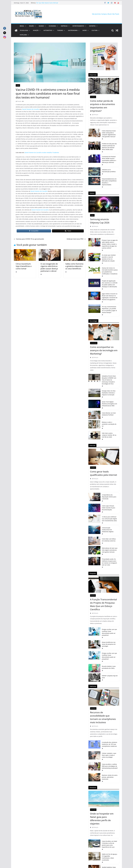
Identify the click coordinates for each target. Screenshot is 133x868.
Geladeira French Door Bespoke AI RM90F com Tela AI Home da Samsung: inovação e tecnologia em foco (109, 380)
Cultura (95, 30)
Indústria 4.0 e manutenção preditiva (109, 171)
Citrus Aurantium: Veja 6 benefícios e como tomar (24, 266)
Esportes (92, 26)
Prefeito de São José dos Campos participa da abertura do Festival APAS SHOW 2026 (109, 147)
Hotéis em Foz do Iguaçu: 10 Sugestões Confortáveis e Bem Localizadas (110, 857)
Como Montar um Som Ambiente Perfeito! (109, 414)
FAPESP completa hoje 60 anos (110, 677)
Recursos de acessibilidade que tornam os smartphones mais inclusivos (103, 717)
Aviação (36, 30)
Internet (93, 468)
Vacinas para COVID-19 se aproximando (29, 239)
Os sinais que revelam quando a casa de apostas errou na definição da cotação (109, 258)
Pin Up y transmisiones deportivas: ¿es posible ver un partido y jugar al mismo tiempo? (109, 310)
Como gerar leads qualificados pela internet (104, 473)
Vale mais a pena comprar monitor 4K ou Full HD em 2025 (109, 435)
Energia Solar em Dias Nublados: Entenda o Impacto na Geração (109, 393)
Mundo (41, 26)
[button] (25, 26)
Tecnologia (24, 30)
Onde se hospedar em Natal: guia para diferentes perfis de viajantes (102, 819)
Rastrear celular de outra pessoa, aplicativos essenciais (110, 777)
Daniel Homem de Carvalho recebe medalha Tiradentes (42, 153)
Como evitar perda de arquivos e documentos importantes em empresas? (103, 106)
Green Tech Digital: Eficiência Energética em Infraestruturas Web (109, 404)
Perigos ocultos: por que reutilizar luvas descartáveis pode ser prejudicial (109, 632)
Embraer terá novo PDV (76, 239)
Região (31, 26)
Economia (52, 26)
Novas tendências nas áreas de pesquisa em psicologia (109, 644)
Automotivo (48, 30)
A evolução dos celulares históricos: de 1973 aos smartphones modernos (109, 744)
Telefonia (93, 708)
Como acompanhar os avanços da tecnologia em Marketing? (104, 350)
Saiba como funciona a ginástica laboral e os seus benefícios (74, 266)
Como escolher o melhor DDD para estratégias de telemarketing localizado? (110, 766)
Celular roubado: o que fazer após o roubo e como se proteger (109, 755)
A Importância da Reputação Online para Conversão (109, 497)
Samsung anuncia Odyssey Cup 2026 (100, 221)
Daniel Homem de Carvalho (31, 109)
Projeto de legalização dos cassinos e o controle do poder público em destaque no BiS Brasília (110, 284)
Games (92, 215)
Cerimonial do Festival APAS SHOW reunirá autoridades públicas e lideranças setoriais (109, 159)
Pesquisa (93, 595)
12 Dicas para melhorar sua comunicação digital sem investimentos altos (109, 519)
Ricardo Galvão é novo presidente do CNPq (109, 667)
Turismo (60, 30)
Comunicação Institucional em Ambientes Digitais (108, 530)
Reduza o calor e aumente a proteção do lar (109, 424)
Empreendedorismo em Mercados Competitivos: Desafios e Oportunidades (109, 182)
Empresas (64, 26)
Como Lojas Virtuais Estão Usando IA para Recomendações (108, 508)
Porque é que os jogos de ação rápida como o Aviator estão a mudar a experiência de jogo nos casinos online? (110, 244)
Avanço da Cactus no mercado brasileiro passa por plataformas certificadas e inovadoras (110, 271)
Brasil (22, 26)
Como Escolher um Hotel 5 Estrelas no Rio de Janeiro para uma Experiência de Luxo (109, 844)
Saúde (85, 30)
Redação (19, 101)
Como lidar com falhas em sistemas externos (109, 540)
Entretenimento (78, 26)
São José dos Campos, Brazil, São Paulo (106, 14)
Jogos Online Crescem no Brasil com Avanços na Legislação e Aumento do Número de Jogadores (110, 297)
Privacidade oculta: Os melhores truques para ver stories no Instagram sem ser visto (109, 562)
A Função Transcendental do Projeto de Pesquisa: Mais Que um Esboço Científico (103, 604)
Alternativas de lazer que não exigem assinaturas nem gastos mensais (110, 550)
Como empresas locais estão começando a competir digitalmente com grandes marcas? (109, 134)
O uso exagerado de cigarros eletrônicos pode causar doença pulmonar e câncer (49, 267)
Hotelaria (23, 35)
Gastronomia (73, 30)
